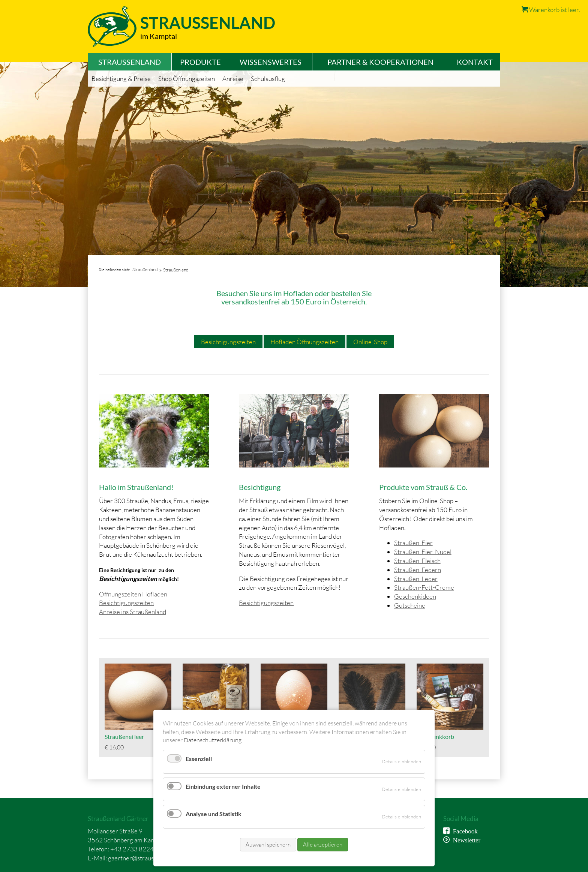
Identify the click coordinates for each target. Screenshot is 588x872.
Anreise (233, 79)
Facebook (464, 831)
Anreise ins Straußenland (133, 612)
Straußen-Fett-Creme (424, 587)
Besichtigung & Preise (121, 79)
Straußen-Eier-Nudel (423, 552)
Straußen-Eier (413, 543)
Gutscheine (410, 605)
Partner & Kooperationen (380, 62)
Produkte (200, 62)
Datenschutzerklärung (213, 740)
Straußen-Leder (416, 579)
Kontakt (475, 62)
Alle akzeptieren (323, 844)
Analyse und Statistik (214, 814)
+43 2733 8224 (132, 849)
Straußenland (145, 269)
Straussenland (208, 23)
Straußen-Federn (418, 570)
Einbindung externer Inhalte (223, 786)
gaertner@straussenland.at (144, 858)
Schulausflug (268, 79)
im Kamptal (159, 36)
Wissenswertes (271, 62)
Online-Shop (370, 342)
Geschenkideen (415, 596)
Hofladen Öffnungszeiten (304, 342)
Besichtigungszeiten (228, 342)
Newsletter (465, 840)
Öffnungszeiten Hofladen (133, 594)
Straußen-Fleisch (417, 561)
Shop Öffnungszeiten (187, 79)
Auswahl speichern (268, 844)
